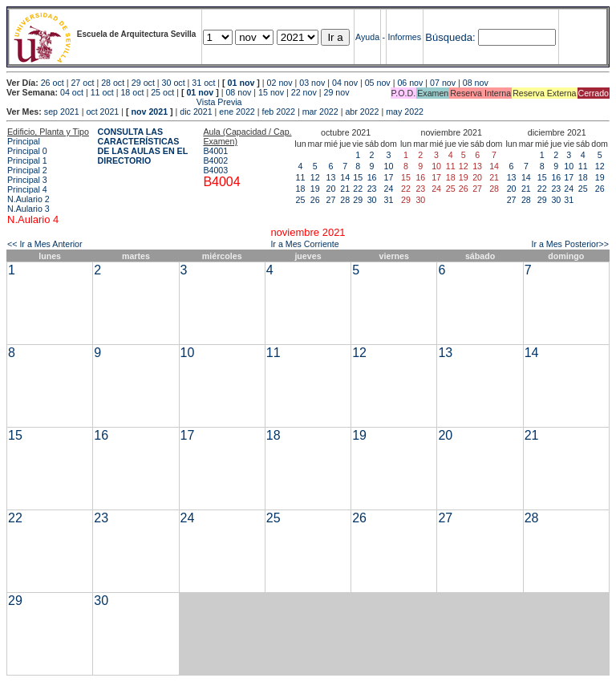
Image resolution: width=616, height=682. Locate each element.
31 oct (203, 83)
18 (301, 189)
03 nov (312, 83)
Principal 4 (27, 189)
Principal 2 (27, 170)
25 (301, 200)
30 (372, 200)
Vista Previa (124, 102)
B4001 (215, 151)
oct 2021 (102, 112)
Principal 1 (27, 160)
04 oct (72, 92)
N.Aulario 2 (28, 199)
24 (389, 189)
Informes (405, 37)
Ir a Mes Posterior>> (570, 244)
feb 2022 (278, 112)
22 (358, 189)
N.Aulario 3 (28, 209)
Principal (24, 141)
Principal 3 (27, 180)
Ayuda (367, 37)
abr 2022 (362, 112)
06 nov (410, 83)
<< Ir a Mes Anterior (45, 244)
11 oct (102, 92)
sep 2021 (62, 112)
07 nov (443, 83)
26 (315, 200)
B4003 (215, 170)
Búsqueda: (450, 37)
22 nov (304, 92)
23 (372, 189)
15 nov (271, 92)
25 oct (162, 92)
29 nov (337, 92)
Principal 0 (27, 151)
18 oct (132, 92)
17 (389, 177)
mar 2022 (320, 112)
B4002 (215, 160)
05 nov (378, 83)
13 (331, 177)
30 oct (174, 83)
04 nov (345, 83)
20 (331, 189)
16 (372, 177)
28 (345, 200)
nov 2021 (149, 112)
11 (301, 177)
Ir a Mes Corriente (304, 244)
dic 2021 (196, 112)
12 (315, 177)
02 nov (280, 83)
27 (331, 200)
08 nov (476, 83)
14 (345, 177)
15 (358, 177)
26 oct (53, 83)
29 (358, 200)
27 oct (82, 83)
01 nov (241, 83)
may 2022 (405, 112)
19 (315, 189)
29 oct (143, 83)
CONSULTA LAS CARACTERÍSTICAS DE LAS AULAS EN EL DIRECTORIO (143, 146)
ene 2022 (237, 112)
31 (389, 200)
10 (389, 166)
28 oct (113, 83)
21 (345, 189)
